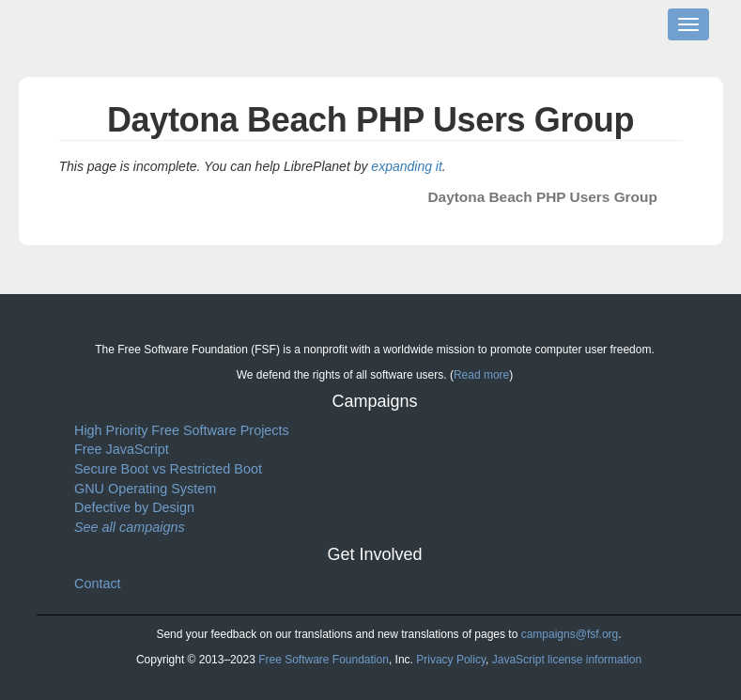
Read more (481, 375)
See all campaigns (130, 527)
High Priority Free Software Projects (182, 430)
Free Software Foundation (324, 660)
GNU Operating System (145, 489)
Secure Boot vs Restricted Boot (168, 469)
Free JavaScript (122, 449)
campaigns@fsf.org (570, 634)
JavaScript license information (567, 660)
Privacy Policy (451, 660)
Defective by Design (134, 507)
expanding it (407, 166)
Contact (98, 583)
